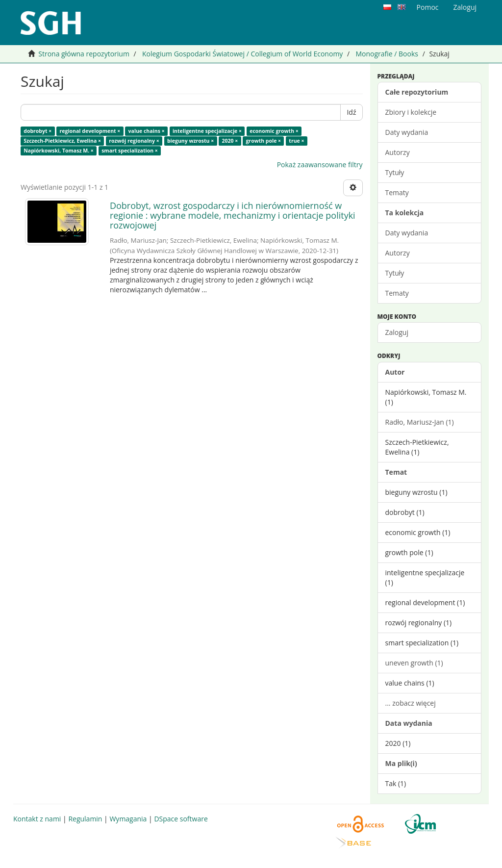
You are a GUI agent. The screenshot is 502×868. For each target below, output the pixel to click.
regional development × (90, 131)
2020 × (230, 141)
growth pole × (263, 141)
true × (296, 141)
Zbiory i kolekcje (411, 112)
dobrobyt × (38, 131)
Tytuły (395, 172)
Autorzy (398, 152)
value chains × (147, 131)
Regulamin (85, 819)
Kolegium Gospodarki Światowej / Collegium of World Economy (242, 54)
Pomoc (428, 7)
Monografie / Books (387, 54)
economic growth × (274, 131)
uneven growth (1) (414, 663)
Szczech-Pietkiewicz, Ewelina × (62, 141)
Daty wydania (407, 132)
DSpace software (181, 819)
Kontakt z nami (37, 819)
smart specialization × (130, 151)
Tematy (397, 192)
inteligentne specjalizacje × (207, 131)
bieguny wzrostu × (190, 141)
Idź (351, 112)
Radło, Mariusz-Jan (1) (420, 422)
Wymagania (128, 819)
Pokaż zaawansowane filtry (320, 165)
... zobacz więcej (411, 703)
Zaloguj (397, 332)
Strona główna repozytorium (84, 54)
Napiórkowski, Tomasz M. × (59, 151)
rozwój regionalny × (134, 141)
